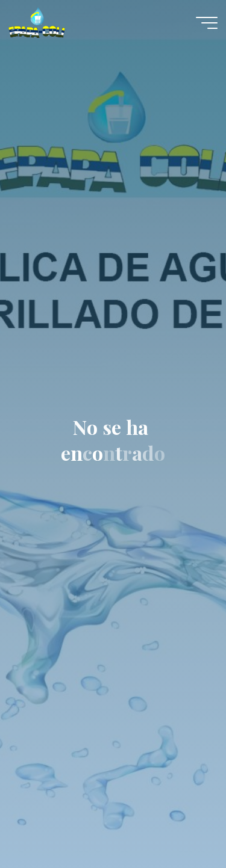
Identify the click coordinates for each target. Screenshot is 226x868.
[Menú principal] (207, 23)
